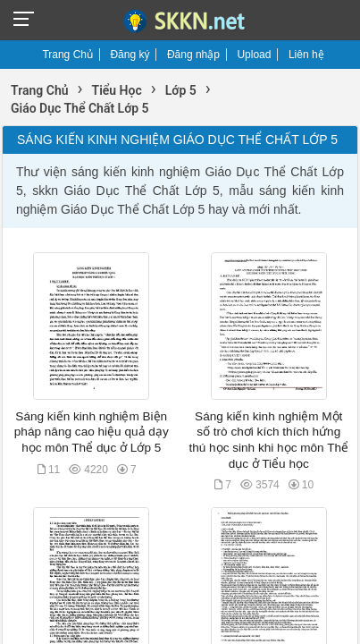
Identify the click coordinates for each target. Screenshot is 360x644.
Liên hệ (306, 55)
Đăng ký (130, 55)
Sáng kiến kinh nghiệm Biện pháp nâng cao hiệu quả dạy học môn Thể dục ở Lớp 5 (92, 432)
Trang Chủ (67, 55)
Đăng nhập (193, 55)
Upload (254, 55)
